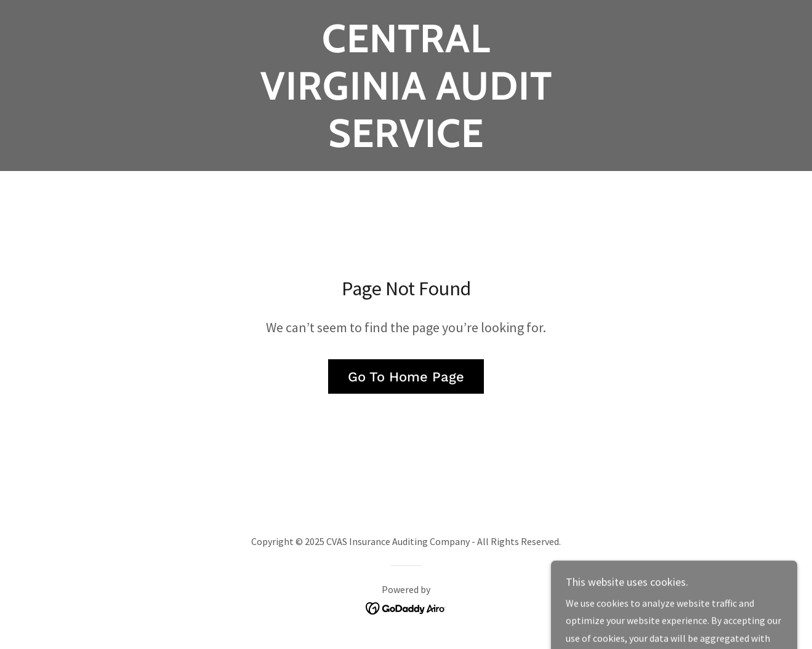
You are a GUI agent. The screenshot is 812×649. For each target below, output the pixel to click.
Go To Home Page (406, 377)
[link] (406, 143)
